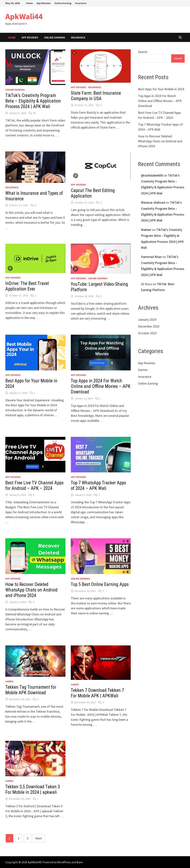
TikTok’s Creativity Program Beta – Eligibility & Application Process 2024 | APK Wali (33, 101)
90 (34, 113)
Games (9, 681)
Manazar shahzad (153, 202)
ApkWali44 (24, 16)
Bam (80, 862)
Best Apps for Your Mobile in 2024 (161, 89)
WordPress (64, 862)
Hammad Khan (151, 257)
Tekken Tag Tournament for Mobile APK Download (31, 690)
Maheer (146, 230)
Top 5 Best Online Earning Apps (100, 584)
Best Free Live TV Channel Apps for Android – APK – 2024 (34, 486)
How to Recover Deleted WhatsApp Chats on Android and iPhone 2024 (31, 590)
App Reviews (44, 3)
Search (143, 52)
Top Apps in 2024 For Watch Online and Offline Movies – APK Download (101, 386)
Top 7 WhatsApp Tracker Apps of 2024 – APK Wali (98, 486)
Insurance (81, 3)
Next (39, 838)
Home (29, 3)
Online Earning (63, 3)
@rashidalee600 (152, 175)
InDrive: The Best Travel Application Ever (27, 286)
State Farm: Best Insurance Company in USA (96, 96)
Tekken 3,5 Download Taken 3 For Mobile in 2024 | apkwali (33, 789)
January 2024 (147, 319)
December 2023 (149, 326)
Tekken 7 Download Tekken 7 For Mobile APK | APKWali (97, 693)
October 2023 (147, 333)
